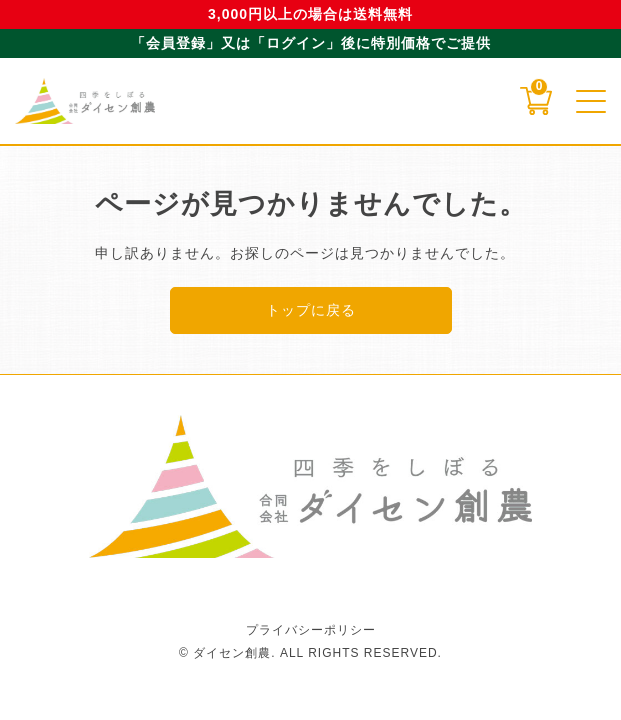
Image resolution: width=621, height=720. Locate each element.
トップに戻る (311, 310)
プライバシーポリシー (311, 630)
